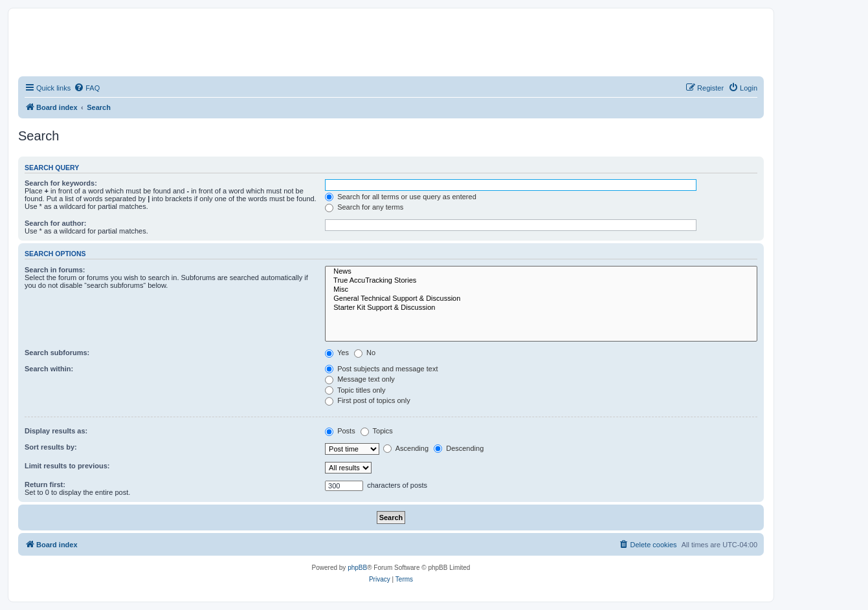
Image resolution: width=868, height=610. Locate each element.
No (365, 353)
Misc (541, 290)
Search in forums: (55, 270)
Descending (459, 448)
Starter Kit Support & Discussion (541, 308)
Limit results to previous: (67, 466)
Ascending (406, 448)
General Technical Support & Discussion (541, 299)
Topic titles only (355, 390)
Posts (340, 431)
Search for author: (55, 223)
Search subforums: (57, 353)
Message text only (360, 379)
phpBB (357, 568)
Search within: (49, 369)
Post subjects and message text (381, 369)
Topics (377, 431)
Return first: (45, 485)
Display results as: (56, 431)
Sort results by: (51, 447)
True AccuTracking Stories (541, 281)
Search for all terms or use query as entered (401, 197)
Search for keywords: (61, 183)
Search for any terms (364, 207)
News (541, 272)
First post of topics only (368, 400)
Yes (337, 353)
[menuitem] (87, 88)
